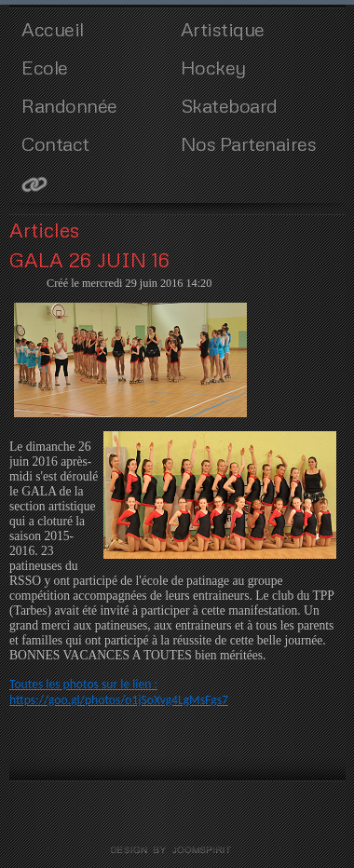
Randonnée (69, 105)
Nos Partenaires (249, 143)
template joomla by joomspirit (177, 850)
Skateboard (229, 105)
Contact (55, 143)
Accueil (53, 29)
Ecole (45, 67)
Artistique (223, 29)
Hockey (213, 67)
